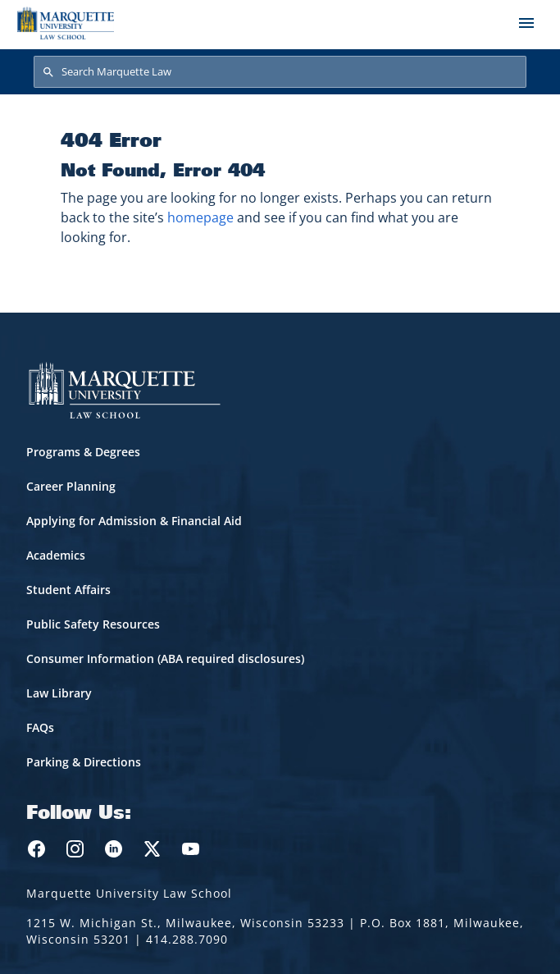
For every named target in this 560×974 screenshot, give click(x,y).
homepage (200, 217)
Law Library (59, 693)
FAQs (40, 727)
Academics (56, 555)
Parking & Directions (84, 762)
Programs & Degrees (83, 452)
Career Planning (71, 486)
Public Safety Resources (93, 624)
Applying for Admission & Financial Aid (134, 521)
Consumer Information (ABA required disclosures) (165, 658)
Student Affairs (68, 590)
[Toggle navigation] (526, 23)
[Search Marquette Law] (280, 72)
